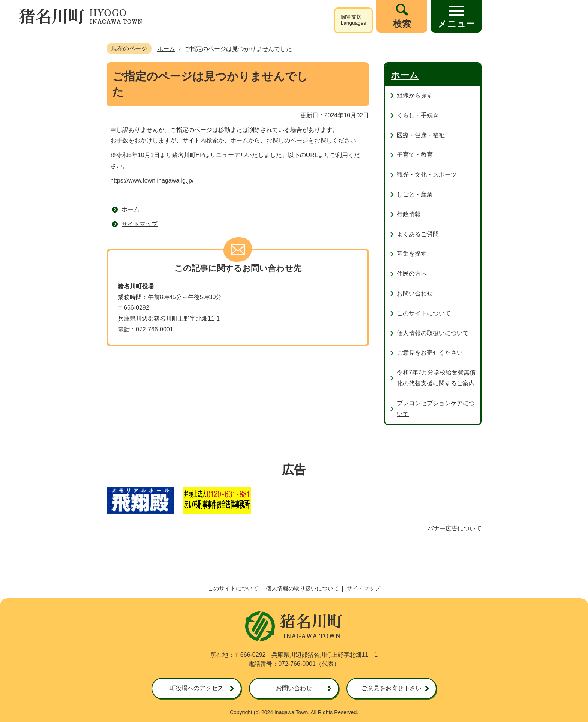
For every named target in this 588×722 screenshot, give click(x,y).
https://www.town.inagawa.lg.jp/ (152, 180)
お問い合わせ (294, 688)
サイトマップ (139, 224)
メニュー (456, 24)
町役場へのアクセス (196, 688)
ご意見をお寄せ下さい (391, 688)
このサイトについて (233, 588)
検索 (402, 24)
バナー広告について (454, 528)
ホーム (166, 49)
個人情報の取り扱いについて (302, 588)
